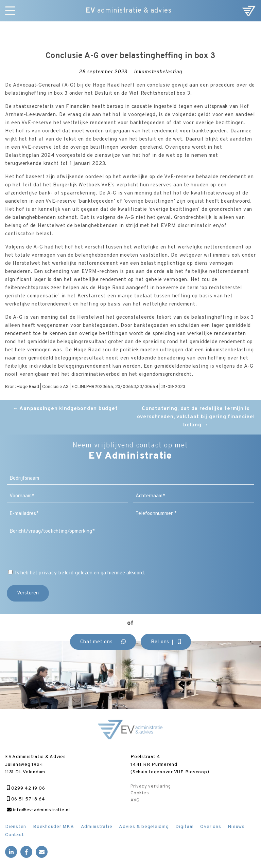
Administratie (97, 827)
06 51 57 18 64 (26, 799)
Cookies (140, 793)
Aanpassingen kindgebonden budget (65, 409)
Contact (14, 835)
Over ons (211, 827)
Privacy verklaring (151, 787)
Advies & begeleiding (144, 827)
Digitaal (184, 827)
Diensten (16, 827)
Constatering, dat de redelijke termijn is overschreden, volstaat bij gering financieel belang (196, 417)
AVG (135, 800)
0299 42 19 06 (26, 788)
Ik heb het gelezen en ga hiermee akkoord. (80, 573)
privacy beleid (56, 573)
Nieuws (236, 827)
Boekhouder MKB (54, 827)
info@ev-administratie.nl (38, 810)
